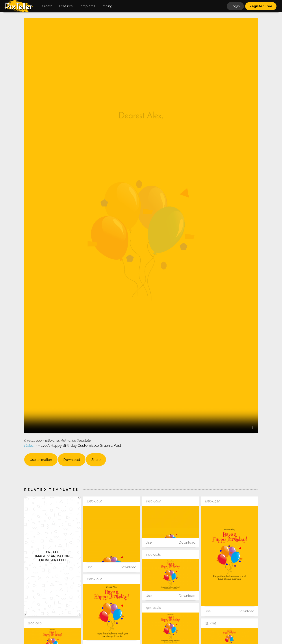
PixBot (30, 445)
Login (235, 6)
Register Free (261, 6)
